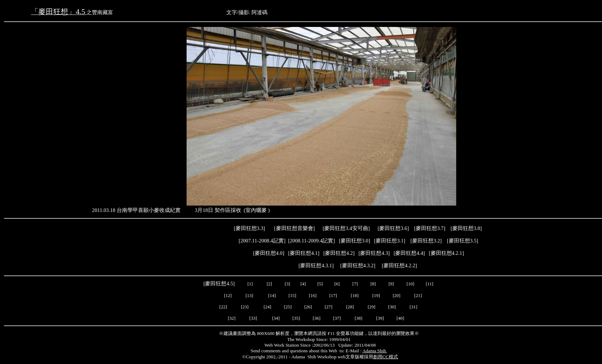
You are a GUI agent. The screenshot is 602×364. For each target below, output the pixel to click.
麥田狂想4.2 (339, 253)
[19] (376, 295)
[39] (380, 318)
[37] (337, 318)
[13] (249, 295)
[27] (328, 307)
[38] (359, 318)
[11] (430, 284)
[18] (355, 295)
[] (409, 253)
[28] (350, 307)
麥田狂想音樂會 (295, 228)
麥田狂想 (393, 228)
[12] (228, 295)
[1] (250, 284)
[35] (296, 318)
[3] (288, 284)
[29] (372, 307)
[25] (287, 307)
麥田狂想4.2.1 (446, 253)
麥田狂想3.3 (249, 228)
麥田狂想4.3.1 (316, 265)
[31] (414, 307)
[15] (292, 295)
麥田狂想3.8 (466, 228)
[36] (317, 318)
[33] (253, 318)
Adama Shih (375, 351)
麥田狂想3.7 (430, 228)
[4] (303, 284)
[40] (401, 318)
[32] (232, 318)
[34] (276, 318)
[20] (397, 295)
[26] (308, 307)
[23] (245, 307)
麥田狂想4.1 (304, 253)
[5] (320, 284)
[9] (392, 284)
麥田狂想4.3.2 (358, 265)
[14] (272, 295)
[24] (267, 307)
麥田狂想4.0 (269, 253)
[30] (393, 307)
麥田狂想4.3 (374, 253)
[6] (336, 284)
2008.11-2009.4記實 (311, 241)
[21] (419, 295)
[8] (373, 284)
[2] (269, 284)
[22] (223, 307)
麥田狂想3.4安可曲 (346, 228)
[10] (410, 284)
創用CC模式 (386, 357)
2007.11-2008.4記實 (262, 241)
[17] (333, 295)
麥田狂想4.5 (219, 284)
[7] (355, 284)
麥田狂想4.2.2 (399, 265)
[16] (313, 295)
